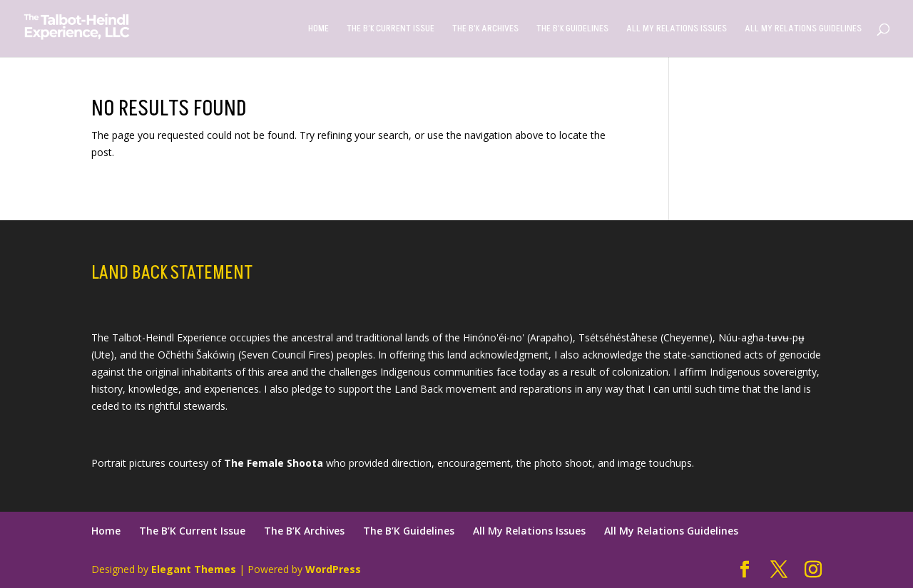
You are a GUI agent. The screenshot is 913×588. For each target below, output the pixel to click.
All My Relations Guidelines (803, 29)
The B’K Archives (485, 29)
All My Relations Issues (677, 29)
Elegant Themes (194, 569)
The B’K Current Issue (391, 29)
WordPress (333, 569)
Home (318, 29)
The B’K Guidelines (572, 29)
